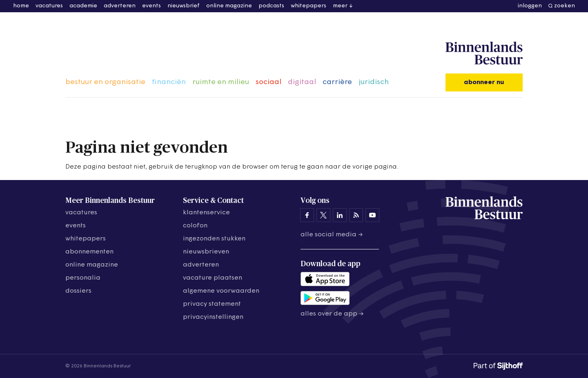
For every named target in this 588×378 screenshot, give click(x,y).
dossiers (78, 291)
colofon (195, 226)
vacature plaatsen (213, 278)
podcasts (271, 6)
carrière (337, 82)
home (21, 6)
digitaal (302, 82)
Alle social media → (332, 235)
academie (83, 6)
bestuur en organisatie (105, 82)
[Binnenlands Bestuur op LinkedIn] (340, 215)
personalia (83, 278)
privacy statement (212, 304)
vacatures (49, 6)
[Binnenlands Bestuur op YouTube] (372, 215)
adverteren (120, 6)
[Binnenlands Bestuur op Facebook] (307, 215)
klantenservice (206, 213)
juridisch (374, 82)
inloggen (530, 6)
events (151, 6)
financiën (169, 82)
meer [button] (340, 6)
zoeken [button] (565, 6)
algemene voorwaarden (221, 291)
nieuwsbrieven (206, 252)
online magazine (229, 6)
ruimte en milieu (221, 82)
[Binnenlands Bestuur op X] (323, 215)
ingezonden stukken (214, 239)
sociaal (268, 82)
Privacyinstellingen (213, 317)
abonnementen (89, 252)
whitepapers (308, 6)
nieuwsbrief (184, 6)
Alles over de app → (332, 314)
